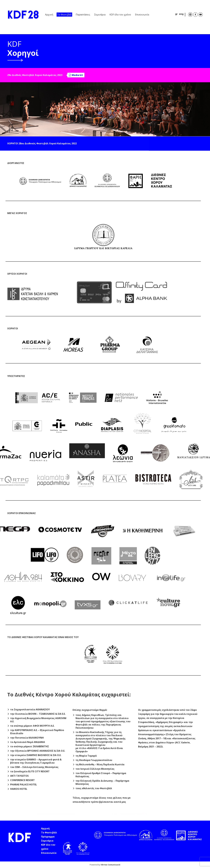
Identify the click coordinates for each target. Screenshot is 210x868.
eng (181, 14)
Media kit (77, 76)
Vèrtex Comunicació (111, 865)
